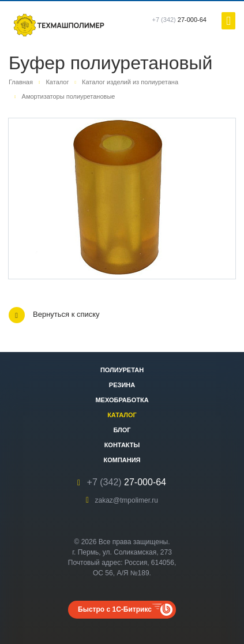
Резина (122, 385)
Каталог (122, 415)
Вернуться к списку (54, 315)
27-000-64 (180, 20)
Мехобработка (122, 400)
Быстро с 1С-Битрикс (115, 609)
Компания (122, 460)
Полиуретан (122, 370)
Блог (122, 430)
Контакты (122, 445)
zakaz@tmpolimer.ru (126, 500)
